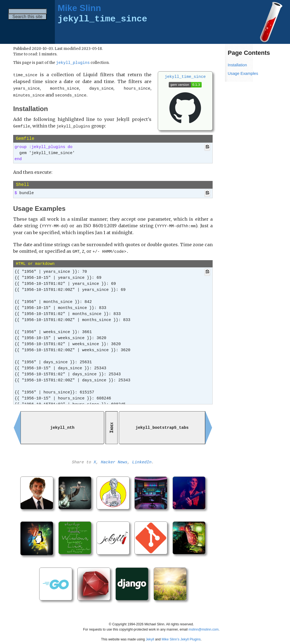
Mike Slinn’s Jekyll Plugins (181, 636)
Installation (237, 65)
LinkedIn (142, 460)
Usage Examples (243, 73)
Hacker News (114, 460)
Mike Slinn (79, 8)
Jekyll (150, 636)
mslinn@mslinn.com (204, 626)
